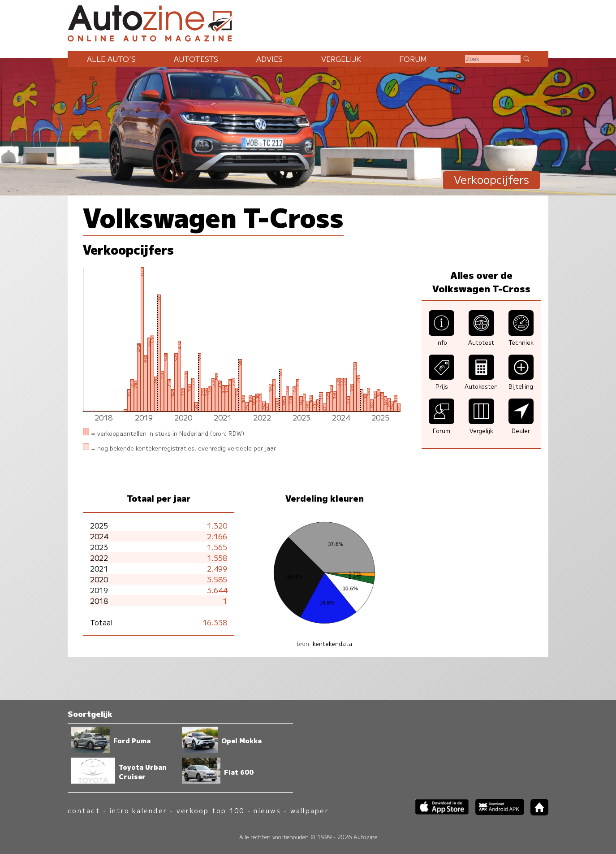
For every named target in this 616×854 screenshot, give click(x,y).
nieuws (267, 810)
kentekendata (332, 644)
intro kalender (138, 810)
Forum (413, 59)
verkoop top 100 (211, 810)
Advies (269, 59)
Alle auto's (111, 59)
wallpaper (310, 810)
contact (84, 810)
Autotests (196, 59)
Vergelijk (341, 59)
